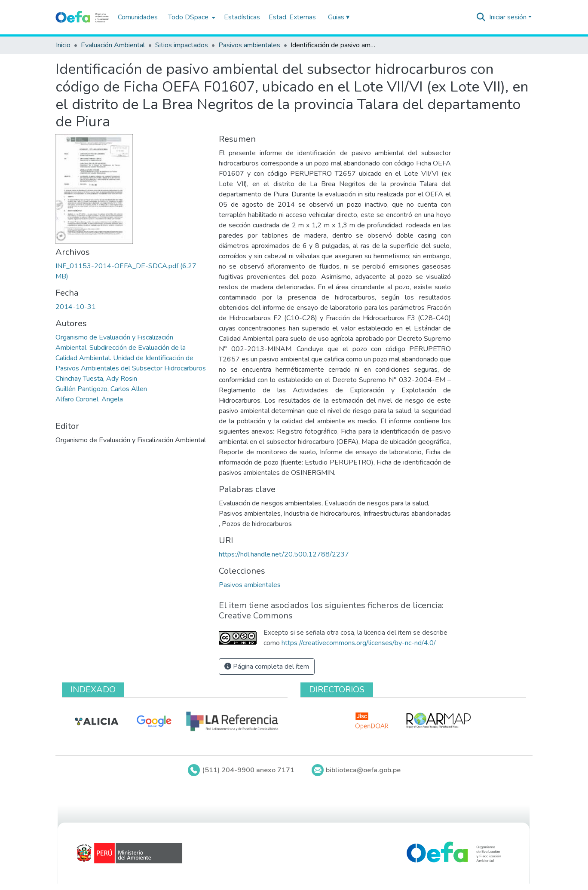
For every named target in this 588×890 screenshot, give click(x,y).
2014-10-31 (76, 307)
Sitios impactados (182, 45)
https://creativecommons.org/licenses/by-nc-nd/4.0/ (359, 643)
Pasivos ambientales (249, 45)
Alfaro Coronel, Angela (89, 399)
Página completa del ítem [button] (267, 667)
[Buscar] (481, 17)
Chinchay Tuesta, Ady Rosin (96, 379)
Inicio (63, 45)
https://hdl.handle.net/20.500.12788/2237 (284, 554)
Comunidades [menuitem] (138, 17)
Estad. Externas (292, 17)
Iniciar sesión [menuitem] (508, 17)
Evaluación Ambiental (113, 45)
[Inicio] (82, 17)
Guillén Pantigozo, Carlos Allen (101, 389)
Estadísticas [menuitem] (242, 17)
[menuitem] (191, 17)
